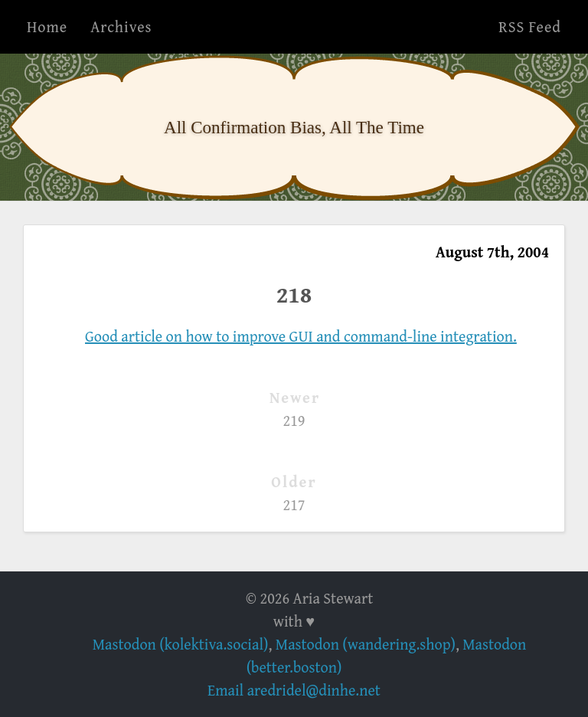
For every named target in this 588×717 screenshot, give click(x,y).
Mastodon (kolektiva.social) (181, 644)
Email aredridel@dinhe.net (294, 690)
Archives (121, 26)
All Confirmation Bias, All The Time (294, 127)
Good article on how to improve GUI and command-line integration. (301, 336)
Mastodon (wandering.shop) (366, 644)
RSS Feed (530, 26)
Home (47, 26)
